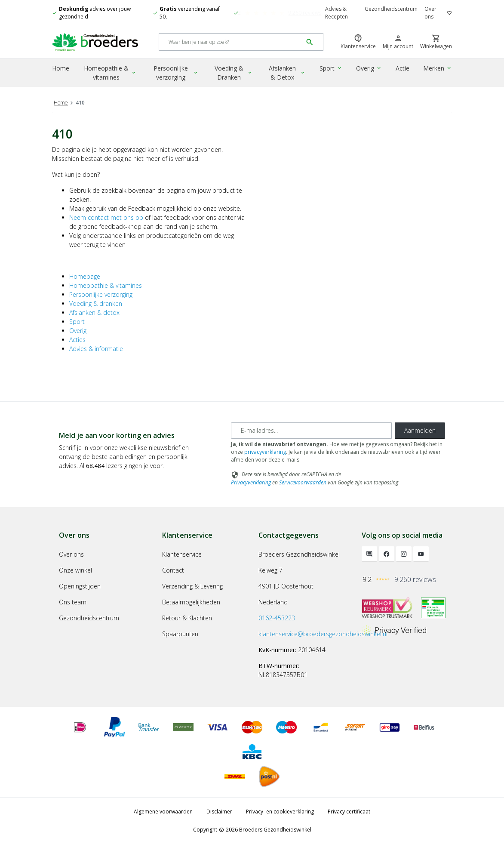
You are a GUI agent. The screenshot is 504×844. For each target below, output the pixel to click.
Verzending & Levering (192, 586)
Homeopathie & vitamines (111, 73)
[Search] (231, 42)
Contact (173, 570)
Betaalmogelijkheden (191, 602)
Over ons (430, 13)
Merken (438, 68)
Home (61, 68)
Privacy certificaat (349, 812)
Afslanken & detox (94, 313)
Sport (331, 68)
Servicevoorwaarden (303, 482)
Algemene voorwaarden (163, 812)
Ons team (73, 602)
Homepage (85, 276)
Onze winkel (75, 570)
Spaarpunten (180, 634)
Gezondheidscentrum (391, 9)
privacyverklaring (265, 452)
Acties (77, 340)
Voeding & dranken (96, 303)
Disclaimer (219, 812)
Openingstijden (80, 586)
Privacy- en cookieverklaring (280, 812)
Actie (403, 68)
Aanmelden (420, 430)
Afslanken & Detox (287, 73)
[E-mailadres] (311, 431)
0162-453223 (277, 618)
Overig (369, 68)
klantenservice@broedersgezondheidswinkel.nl (323, 634)
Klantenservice (182, 554)
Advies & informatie (96, 349)
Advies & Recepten (337, 13)
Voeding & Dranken (234, 73)
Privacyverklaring (251, 482)
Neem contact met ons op (106, 217)
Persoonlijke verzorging (176, 73)
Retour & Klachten (187, 618)
